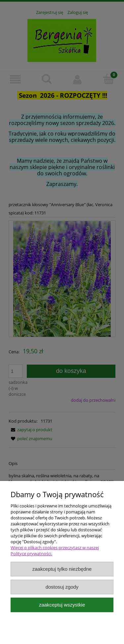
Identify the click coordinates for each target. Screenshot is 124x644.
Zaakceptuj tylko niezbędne (62, 569)
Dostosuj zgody (62, 587)
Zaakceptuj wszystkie (62, 605)
